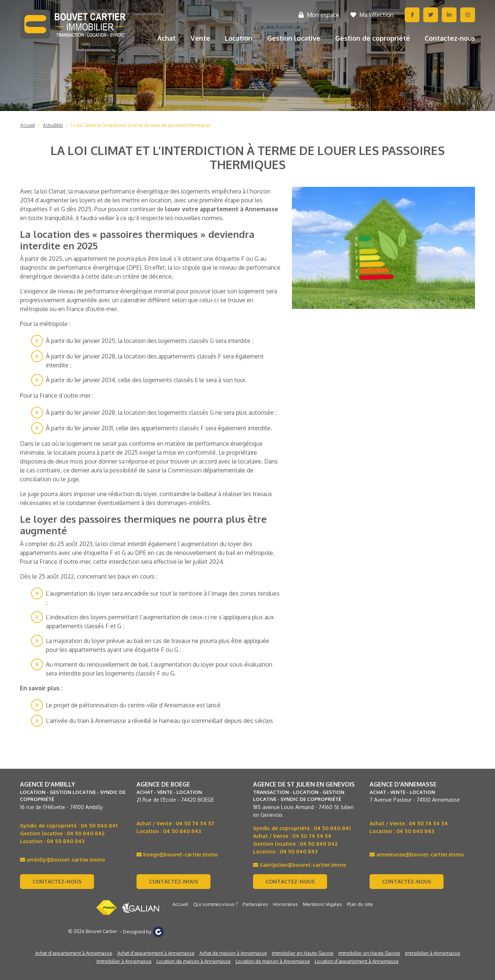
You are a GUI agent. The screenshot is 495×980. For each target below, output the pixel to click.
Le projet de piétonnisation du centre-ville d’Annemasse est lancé (133, 705)
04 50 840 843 (65, 841)
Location (239, 38)
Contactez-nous (450, 38)
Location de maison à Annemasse (194, 961)
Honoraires (286, 904)
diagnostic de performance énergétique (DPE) (81, 267)
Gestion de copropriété (373, 38)
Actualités (53, 125)
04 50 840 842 (85, 833)
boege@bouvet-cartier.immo (177, 854)
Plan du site (360, 904)
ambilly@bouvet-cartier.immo (63, 860)
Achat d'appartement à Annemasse (74, 953)
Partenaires (255, 904)
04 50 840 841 (99, 826)
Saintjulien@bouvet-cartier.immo (300, 865)
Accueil (28, 125)
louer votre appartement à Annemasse (222, 209)
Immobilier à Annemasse (433, 953)
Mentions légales (323, 904)
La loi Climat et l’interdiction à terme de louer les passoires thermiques (141, 125)
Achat (166, 38)
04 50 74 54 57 (195, 823)
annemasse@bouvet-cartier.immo (417, 854)
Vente (200, 38)
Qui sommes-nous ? (215, 904)
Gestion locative (294, 38)
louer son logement (238, 291)
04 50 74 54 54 (312, 836)
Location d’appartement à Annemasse (357, 961)
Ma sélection (372, 15)
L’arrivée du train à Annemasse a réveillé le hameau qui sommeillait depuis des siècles (159, 721)
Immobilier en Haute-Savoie (303, 953)
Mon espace (319, 15)
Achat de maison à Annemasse (233, 953)
